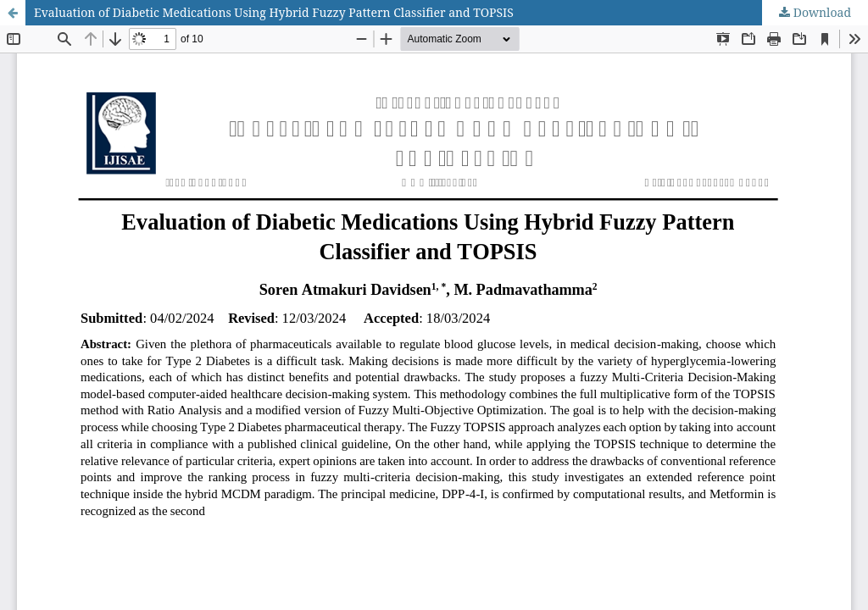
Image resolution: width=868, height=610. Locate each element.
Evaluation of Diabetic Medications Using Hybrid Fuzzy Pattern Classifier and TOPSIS (274, 12)
